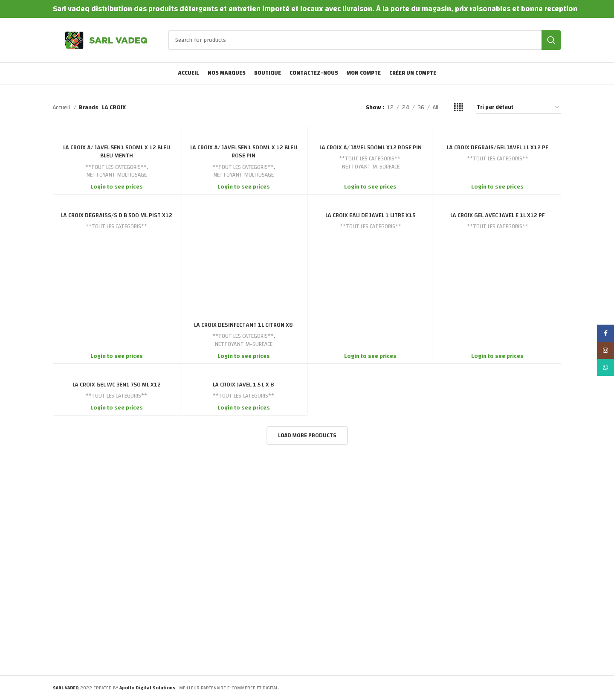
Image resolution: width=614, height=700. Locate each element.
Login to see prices (117, 187)
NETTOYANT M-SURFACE (371, 167)
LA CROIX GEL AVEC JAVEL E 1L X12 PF (497, 215)
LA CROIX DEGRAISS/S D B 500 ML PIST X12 (117, 215)
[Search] (365, 40)
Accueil (62, 107)
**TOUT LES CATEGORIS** (116, 167)
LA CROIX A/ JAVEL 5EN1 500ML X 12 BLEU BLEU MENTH (117, 152)
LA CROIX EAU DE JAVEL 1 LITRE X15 (370, 215)
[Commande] (518, 108)
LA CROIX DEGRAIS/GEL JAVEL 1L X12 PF (497, 148)
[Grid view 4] (459, 107)
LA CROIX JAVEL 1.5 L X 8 (243, 385)
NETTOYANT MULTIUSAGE (116, 175)
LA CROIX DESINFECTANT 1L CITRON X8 (243, 325)
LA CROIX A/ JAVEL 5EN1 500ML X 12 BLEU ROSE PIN (244, 152)
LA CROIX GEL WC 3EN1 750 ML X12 (117, 385)
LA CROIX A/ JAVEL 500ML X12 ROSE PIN (371, 148)
